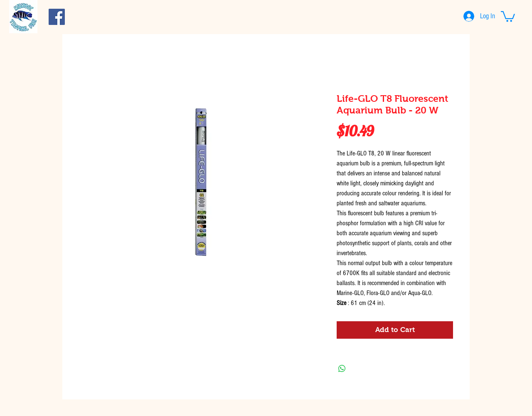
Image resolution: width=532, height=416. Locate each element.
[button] (508, 16)
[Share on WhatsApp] (342, 369)
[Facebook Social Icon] (57, 17)
